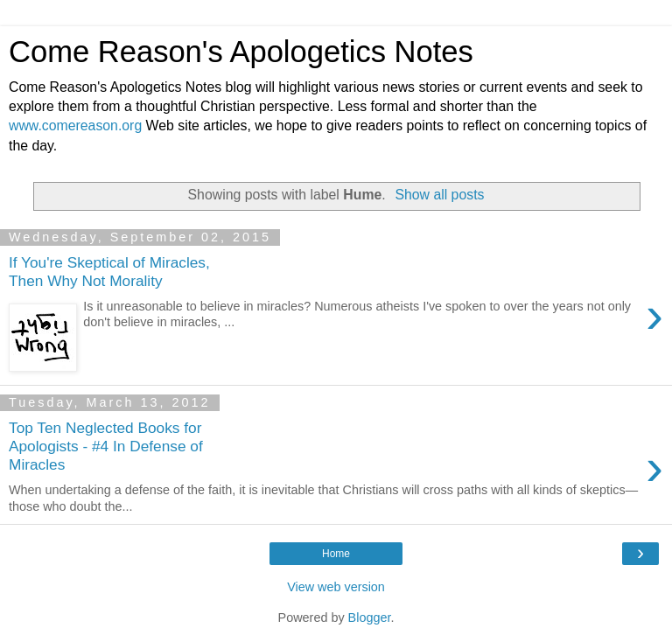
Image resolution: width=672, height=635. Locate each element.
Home (336, 554)
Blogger (370, 618)
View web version (336, 587)
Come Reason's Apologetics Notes (241, 52)
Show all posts (439, 195)
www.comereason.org (75, 126)
